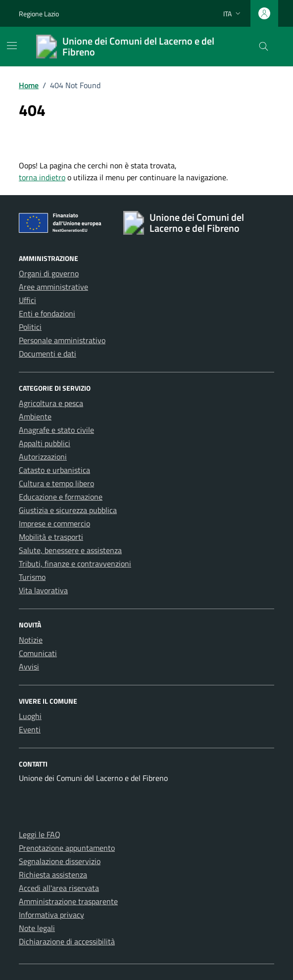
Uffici (27, 300)
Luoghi (30, 716)
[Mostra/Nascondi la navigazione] (12, 46)
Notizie (31, 640)
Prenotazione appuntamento (67, 848)
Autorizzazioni (43, 457)
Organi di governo (49, 273)
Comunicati (38, 653)
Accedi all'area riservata (59, 888)
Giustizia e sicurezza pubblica (68, 510)
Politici (30, 327)
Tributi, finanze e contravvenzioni (75, 564)
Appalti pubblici (45, 443)
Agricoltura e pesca (51, 403)
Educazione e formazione (61, 497)
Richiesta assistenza (53, 875)
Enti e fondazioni (47, 313)
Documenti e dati (48, 354)
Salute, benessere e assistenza (70, 550)
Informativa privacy (51, 915)
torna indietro (42, 177)
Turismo (32, 577)
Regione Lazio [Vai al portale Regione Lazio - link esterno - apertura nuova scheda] (39, 14)
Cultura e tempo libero (56, 483)
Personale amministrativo (62, 340)
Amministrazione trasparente (68, 901)
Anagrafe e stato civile (56, 430)
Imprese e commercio (54, 523)
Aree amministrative (53, 287)
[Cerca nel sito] (264, 47)
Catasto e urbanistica (54, 470)
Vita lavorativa (43, 590)
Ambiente (35, 416)
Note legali (37, 928)
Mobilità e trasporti (51, 537)
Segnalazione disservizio (60, 861)
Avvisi (29, 667)
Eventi (30, 729)
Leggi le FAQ (40, 834)
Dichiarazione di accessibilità (67, 941)
